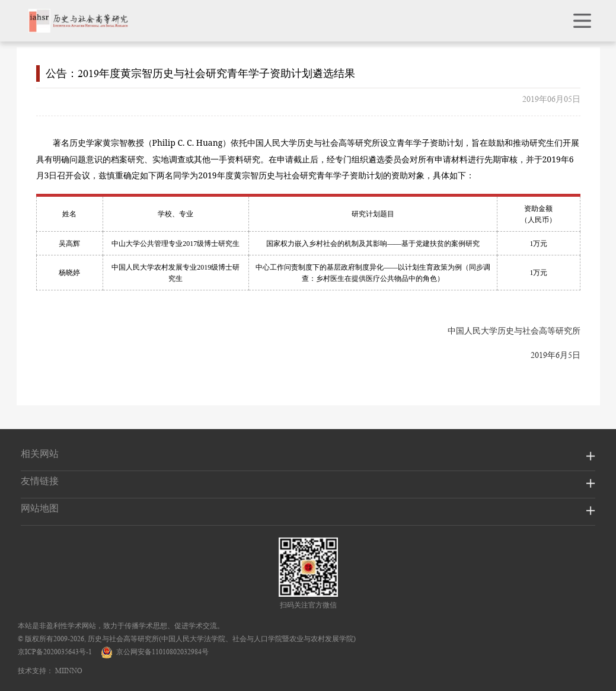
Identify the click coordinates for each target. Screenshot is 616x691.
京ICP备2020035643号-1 (55, 652)
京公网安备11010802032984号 (155, 652)
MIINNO (69, 671)
